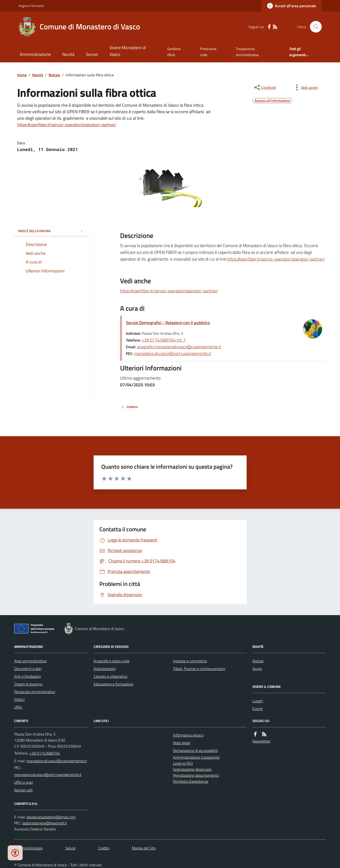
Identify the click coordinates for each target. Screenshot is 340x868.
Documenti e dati (28, 669)
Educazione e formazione (113, 684)
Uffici (18, 707)
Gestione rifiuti (174, 52)
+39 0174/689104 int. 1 (164, 340)
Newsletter (261, 741)
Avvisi (257, 669)
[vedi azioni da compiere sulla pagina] (306, 87)
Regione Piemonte (31, 6)
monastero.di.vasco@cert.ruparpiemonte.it (173, 353)
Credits (104, 848)
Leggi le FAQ (183, 763)
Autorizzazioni (105, 669)
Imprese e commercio (190, 661)
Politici (19, 699)
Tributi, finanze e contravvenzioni (199, 669)
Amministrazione (35, 54)
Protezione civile (208, 52)
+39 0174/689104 (45, 753)
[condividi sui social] (265, 87)
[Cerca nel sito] (314, 27)
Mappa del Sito (144, 848)
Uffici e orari (24, 782)
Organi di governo (28, 684)
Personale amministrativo (35, 692)
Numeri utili (23, 790)
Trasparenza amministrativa (247, 52)
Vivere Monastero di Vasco (128, 51)
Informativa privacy (188, 735)
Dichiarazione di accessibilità (195, 750)
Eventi (258, 709)
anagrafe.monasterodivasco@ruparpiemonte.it (179, 347)
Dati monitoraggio (28, 848)
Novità (68, 54)
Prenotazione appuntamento (196, 775)
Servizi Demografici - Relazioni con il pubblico (168, 323)
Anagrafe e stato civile (112, 661)
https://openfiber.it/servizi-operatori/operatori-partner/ (67, 125)
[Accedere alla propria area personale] (292, 6)
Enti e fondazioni (28, 676)
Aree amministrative (30, 661)
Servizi (92, 54)
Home (22, 75)
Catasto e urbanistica (110, 676)
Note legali (182, 743)
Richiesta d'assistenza (191, 781)
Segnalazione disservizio (192, 769)
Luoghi (258, 701)
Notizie (54, 75)
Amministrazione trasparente (196, 757)
